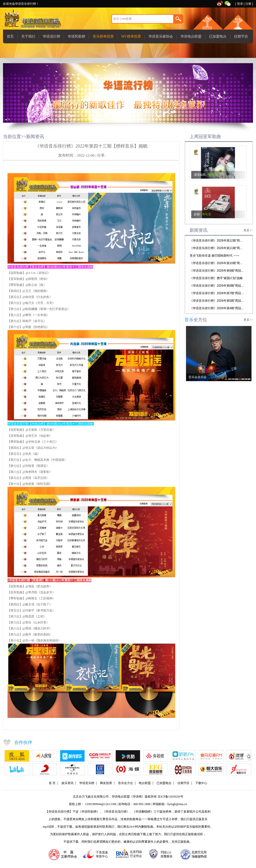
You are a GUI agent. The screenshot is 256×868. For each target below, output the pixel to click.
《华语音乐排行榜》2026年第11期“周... (216, 248)
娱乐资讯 (67, 783)
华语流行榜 (51, 36)
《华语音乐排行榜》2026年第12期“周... (216, 241)
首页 (10, 36)
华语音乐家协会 (161, 36)
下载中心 (201, 783)
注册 (248, 4)
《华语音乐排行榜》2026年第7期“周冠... (217, 293)
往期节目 (241, 36)
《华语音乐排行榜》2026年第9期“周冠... (217, 271)
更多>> (248, 230)
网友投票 (106, 783)
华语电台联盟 (191, 36)
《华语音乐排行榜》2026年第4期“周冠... (217, 308)
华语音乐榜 (87, 783)
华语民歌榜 (76, 36)
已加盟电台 (218, 36)
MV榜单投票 (131, 36)
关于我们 (28, 36)
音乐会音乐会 (197, 377)
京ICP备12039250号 (170, 797)
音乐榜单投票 (103, 36)
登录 (240, 4)
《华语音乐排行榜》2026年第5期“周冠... (217, 301)
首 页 (52, 783)
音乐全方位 (125, 783)
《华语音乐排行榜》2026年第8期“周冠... (217, 286)
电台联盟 (145, 783)
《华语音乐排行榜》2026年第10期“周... (216, 263)
